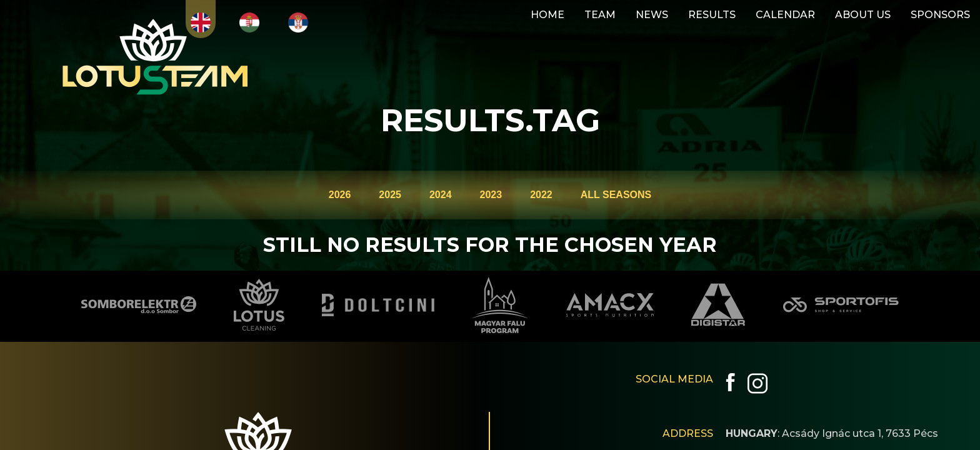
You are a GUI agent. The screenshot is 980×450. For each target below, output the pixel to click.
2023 (491, 195)
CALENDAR (785, 15)
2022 (541, 195)
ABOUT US (863, 15)
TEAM (600, 15)
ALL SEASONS (616, 195)
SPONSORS (940, 15)
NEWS (652, 15)
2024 (441, 195)
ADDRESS (688, 433)
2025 (390, 195)
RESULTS (712, 15)
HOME (547, 15)
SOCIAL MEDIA (674, 379)
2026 (340, 195)
